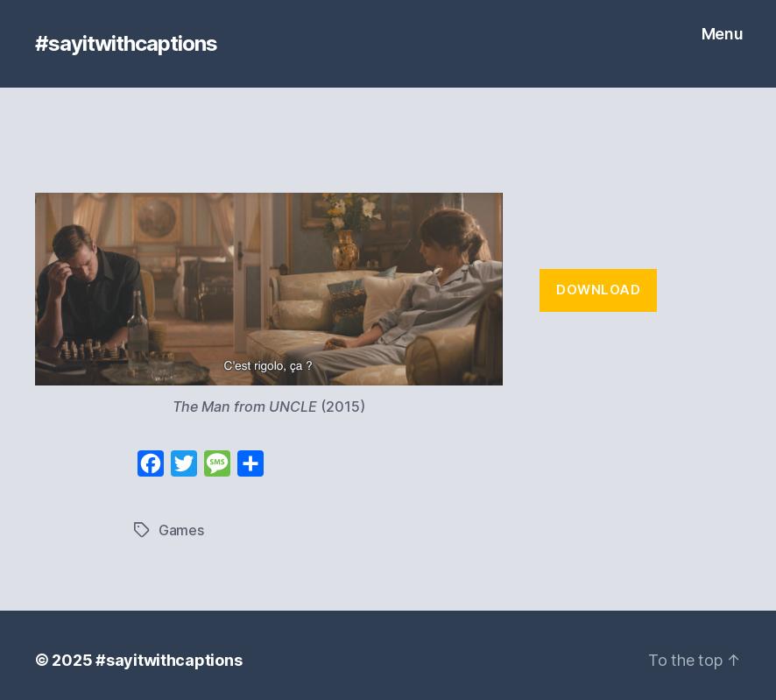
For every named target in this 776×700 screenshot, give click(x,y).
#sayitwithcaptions (126, 44)
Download (598, 290)
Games (181, 530)
